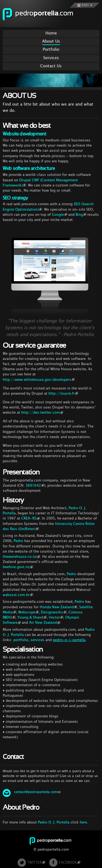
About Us (51, 41)
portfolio (21, 640)
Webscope (28, 612)
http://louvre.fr (63, 393)
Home (51, 33)
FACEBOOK (69, 862)
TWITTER (36, 862)
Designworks (54, 612)
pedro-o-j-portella (69, 640)
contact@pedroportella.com (37, 792)
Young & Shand (32, 617)
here (83, 822)
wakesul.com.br (18, 595)
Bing (81, 215)
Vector (56, 617)
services (37, 640)
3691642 (35, 485)
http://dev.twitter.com (42, 412)
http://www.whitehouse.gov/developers (39, 380)
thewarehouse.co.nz (21, 557)
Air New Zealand (45, 623)
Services (51, 58)
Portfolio (51, 49)
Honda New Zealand (58, 607)
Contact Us (51, 66)
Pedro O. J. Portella (54, 822)
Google (60, 215)
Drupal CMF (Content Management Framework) (40, 183)
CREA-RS (30, 518)
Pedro (18, 541)
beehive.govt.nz (18, 567)
